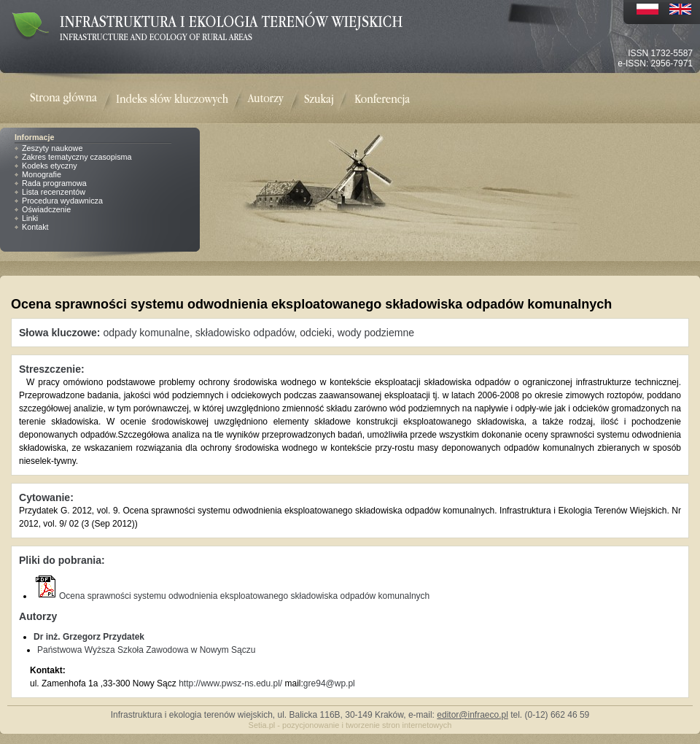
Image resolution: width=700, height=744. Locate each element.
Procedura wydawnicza (62, 201)
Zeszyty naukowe (52, 148)
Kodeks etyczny (50, 166)
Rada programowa (54, 183)
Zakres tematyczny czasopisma (77, 157)
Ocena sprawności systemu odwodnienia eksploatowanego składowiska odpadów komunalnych (232, 596)
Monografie (42, 174)
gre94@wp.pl (329, 683)
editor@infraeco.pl (472, 715)
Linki (30, 218)
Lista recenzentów (54, 192)
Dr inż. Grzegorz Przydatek (89, 637)
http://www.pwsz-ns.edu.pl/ (230, 683)
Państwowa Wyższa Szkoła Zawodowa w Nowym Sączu (146, 650)
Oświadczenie (46, 209)
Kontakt (35, 227)
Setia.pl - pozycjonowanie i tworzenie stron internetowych (350, 725)
